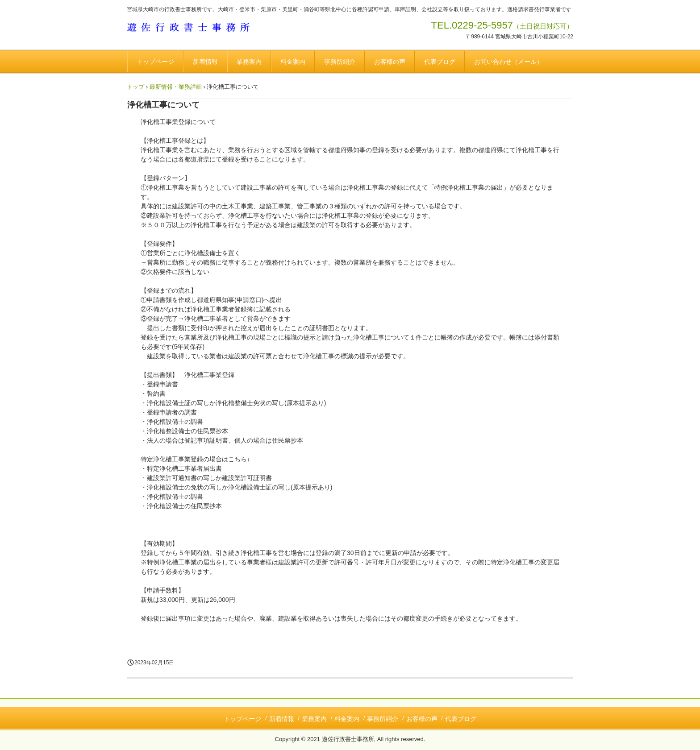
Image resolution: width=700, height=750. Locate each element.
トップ (135, 87)
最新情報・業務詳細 (176, 87)
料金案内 (293, 62)
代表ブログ (440, 62)
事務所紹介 (340, 62)
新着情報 (205, 62)
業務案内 (249, 62)
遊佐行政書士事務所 (193, 29)
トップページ (155, 62)
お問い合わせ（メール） (508, 62)
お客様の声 (390, 62)
